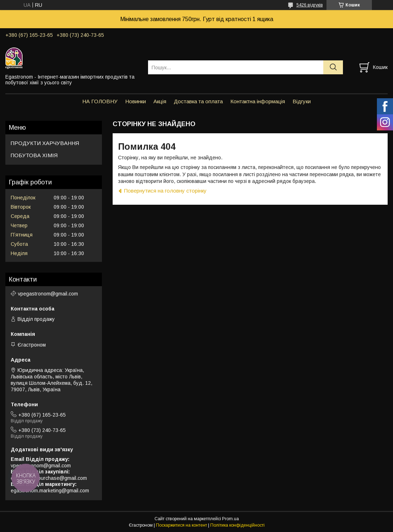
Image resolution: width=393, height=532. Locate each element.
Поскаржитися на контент (181, 525)
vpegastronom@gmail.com (48, 294)
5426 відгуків (310, 5)
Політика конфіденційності (237, 525)
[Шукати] (333, 67)
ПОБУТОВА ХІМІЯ (34, 155)
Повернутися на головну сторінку (165, 191)
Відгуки (302, 101)
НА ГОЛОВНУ (100, 101)
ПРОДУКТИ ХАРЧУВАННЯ (45, 143)
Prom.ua (230, 519)
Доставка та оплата (198, 101)
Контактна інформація (258, 101)
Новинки (136, 101)
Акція (160, 101)
